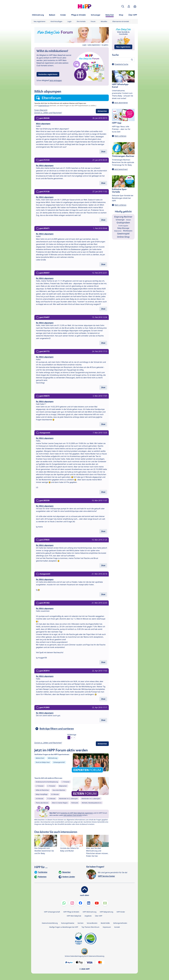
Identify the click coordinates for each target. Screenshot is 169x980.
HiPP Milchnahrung (90, 912)
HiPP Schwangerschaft (52, 912)
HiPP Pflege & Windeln (71, 912)
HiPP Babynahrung (106, 912)
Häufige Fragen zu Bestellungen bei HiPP (64, 927)
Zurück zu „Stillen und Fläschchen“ (48, 113)
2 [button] (72, 738)
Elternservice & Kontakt (121, 21)
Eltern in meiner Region (60, 803)
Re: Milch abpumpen (45, 165)
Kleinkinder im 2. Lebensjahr (68, 799)
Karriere (80, 923)
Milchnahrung (53, 758)
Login (70, 21)
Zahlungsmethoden (120, 923)
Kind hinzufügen (56, 21)
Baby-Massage (123, 228)
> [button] (74, 738)
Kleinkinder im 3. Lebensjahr (91, 799)
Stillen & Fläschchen (42, 790)
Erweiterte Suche (121, 64)
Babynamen (63, 786)
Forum (93, 21)
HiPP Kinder (121, 912)
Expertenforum (44, 106)
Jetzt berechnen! (121, 169)
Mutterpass (128, 231)
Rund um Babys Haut (43, 762)
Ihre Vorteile (81, 21)
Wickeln (129, 220)
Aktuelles (104, 21)
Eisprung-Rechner (123, 217)
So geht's (105, 45)
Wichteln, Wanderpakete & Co (92, 803)
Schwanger (120, 220)
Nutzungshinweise (68, 923)
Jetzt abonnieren (121, 103)
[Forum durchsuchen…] (123, 60)
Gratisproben (123, 223)
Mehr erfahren (120, 136)
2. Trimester (40, 786)
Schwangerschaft (59, 762)
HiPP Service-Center (106, 876)
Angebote (88, 916)
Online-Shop (123, 237)
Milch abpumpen (43, 124)
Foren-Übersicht (41, 110)
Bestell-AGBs (105, 923)
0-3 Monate (55, 794)
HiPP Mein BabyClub (74, 916)
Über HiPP (99, 916)
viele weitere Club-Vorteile (73, 815)
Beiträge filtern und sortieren (57, 729)
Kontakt (117, 927)
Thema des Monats (42, 803)
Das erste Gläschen (59, 790)
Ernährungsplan (123, 226)
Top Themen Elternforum (90, 927)
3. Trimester (51, 786)
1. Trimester (66, 782)
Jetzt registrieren (94, 45)
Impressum (107, 927)
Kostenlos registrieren (48, 74)
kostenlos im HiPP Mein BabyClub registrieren (77, 813)
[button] (123, 6)
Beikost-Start (40, 758)
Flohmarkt (75, 803)
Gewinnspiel (123, 234)
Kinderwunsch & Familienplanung (47, 782)
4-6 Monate (40, 799)
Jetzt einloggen (56, 80)
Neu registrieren (40, 21)
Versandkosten (92, 923)
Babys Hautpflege (42, 794)
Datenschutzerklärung (50, 923)
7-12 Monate (51, 799)
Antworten (102, 111)
